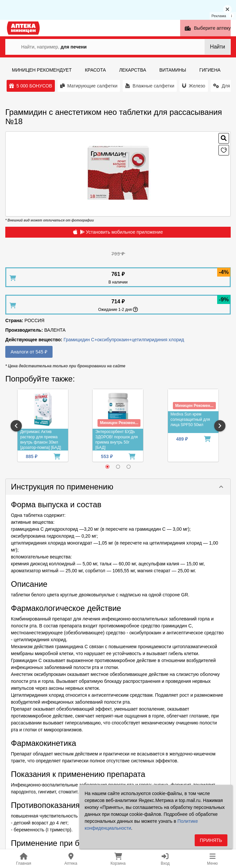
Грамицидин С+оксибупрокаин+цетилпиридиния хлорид (124, 340)
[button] (118, 487)
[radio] (107, 467)
